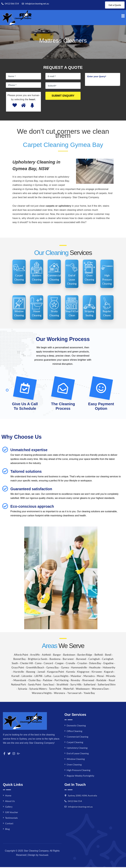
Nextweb (44, 856)
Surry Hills (76, 685)
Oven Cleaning (74, 765)
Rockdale (101, 681)
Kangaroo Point (56, 673)
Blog (7, 830)
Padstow (48, 681)
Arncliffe (35, 656)
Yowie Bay (89, 694)
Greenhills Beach (35, 668)
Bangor (57, 656)
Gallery (9, 807)
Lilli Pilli (38, 677)
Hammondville (79, 668)
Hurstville (19, 673)
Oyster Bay (35, 681)
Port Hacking (62, 681)
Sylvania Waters (38, 690)
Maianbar (76, 677)
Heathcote (95, 668)
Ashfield (46, 656)
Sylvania (23, 690)
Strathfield (62, 685)
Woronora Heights (42, 694)
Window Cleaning (76, 760)
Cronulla (70, 664)
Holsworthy (109, 668)
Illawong (31, 673)
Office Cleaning (74, 732)
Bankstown (69, 656)
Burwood (81, 660)
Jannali (41, 673)
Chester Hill (26, 664)
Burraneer (68, 660)
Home (8, 796)
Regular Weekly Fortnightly (80, 776)
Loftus (48, 677)
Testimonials (11, 819)
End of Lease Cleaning (78, 754)
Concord (48, 664)
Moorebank (20, 681)
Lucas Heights (61, 677)
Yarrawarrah (74, 694)
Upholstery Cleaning (77, 749)
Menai (100, 677)
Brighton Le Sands (38, 660)
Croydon (82, 664)
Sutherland (90, 685)
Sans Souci (49, 685)
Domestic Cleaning (76, 726)
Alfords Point (21, 656)
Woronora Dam (100, 690)
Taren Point (55, 690)
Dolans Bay (95, 664)
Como (38, 664)
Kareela (71, 673)
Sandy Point (35, 685)
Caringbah (94, 660)
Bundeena (55, 660)
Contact (9, 824)
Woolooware (83, 690)
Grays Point (18, 668)
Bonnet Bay (20, 660)
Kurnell (15, 677)
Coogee (59, 664)
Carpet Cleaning (75, 743)
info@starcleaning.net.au (80, 807)
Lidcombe (27, 677)
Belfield (99, 656)
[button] (123, 17)
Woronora (59, 694)
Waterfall (68, 690)
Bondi (108, 656)
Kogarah (109, 673)
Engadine (108, 664)
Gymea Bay (53, 668)
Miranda (111, 677)
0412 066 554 (75, 802)
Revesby (75, 681)
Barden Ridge (85, 656)
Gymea (65, 668)
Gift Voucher (12, 813)
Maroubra (89, 677)
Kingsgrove (83, 673)
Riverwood (88, 681)
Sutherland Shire (107, 685)
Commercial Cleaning (77, 737)
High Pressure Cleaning (78, 771)
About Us (10, 802)
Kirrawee (97, 673)
